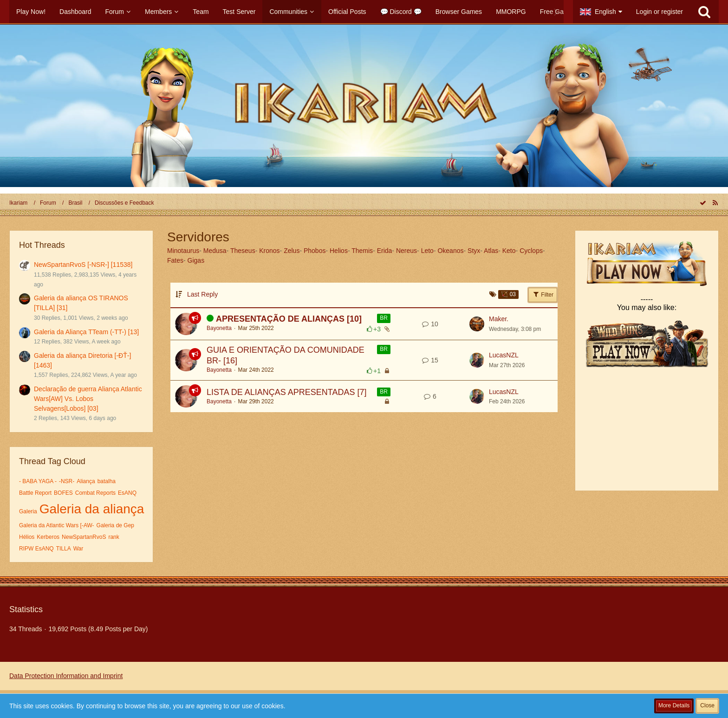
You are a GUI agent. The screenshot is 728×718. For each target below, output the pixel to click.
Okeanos (450, 251)
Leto (427, 251)
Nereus (406, 251)
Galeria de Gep (115, 525)
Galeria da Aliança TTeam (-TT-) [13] (86, 332)
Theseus (243, 251)
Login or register (660, 12)
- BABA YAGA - (38, 481)
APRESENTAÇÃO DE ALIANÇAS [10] (289, 319)
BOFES (63, 493)
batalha (107, 481)
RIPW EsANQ (36, 549)
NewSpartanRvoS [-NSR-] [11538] (83, 265)
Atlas (491, 251)
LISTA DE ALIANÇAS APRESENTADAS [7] (286, 392)
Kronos (269, 251)
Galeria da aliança (92, 509)
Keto (509, 251)
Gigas (196, 260)
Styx (474, 251)
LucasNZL (504, 355)
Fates (175, 260)
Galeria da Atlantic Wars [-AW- (57, 525)
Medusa (215, 251)
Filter (543, 294)
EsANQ (127, 493)
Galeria (28, 511)
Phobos (315, 251)
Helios (339, 251)
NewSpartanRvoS (84, 537)
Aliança (86, 481)
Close (707, 705)
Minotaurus (183, 251)
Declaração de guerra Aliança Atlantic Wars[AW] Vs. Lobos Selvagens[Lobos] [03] (88, 398)
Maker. (499, 319)
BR (384, 318)
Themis (362, 251)
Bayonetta (219, 328)
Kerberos (48, 537)
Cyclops (531, 251)
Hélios (27, 537)
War (78, 549)
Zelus (292, 251)
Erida (385, 251)
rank (114, 537)
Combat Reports (95, 493)
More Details (674, 705)
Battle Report (35, 493)
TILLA (64, 549)
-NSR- (67, 481)
